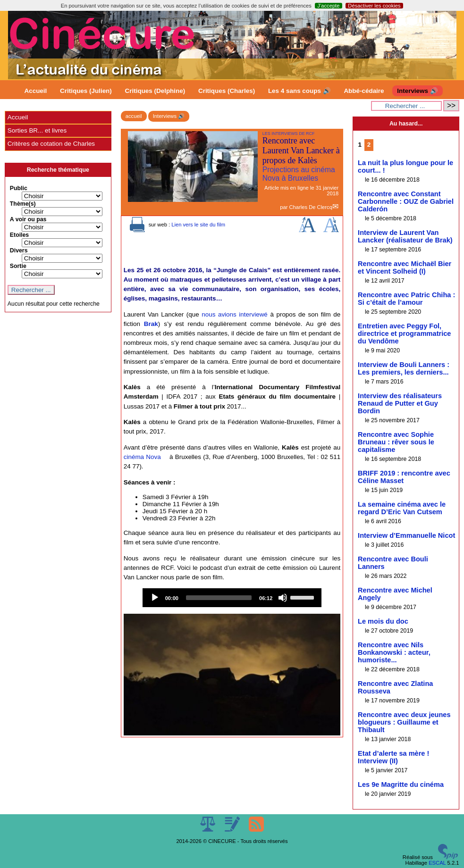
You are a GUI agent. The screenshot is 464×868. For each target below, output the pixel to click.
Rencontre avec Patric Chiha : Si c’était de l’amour (406, 299)
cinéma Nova (142, 457)
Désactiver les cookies (374, 6)
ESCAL (437, 863)
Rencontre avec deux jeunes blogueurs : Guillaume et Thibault (404, 722)
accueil (134, 116)
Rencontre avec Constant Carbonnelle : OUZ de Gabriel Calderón (406, 201)
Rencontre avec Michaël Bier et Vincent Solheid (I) (405, 267)
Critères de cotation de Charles (51, 144)
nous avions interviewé (235, 314)
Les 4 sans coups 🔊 (299, 91)
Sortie (18, 266)
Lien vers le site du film (198, 225)
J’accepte (328, 6)
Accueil (36, 91)
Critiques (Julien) (86, 91)
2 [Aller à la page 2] (369, 145)
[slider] (219, 598)
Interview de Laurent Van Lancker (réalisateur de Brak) (405, 236)
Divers (19, 250)
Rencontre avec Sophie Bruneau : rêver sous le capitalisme (396, 442)
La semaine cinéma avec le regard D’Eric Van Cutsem (402, 508)
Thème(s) (23, 204)
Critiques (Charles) (227, 91)
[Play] (155, 598)
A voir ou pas (28, 219)
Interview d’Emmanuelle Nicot (406, 535)
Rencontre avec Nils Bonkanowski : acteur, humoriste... (394, 652)
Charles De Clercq (310, 207)
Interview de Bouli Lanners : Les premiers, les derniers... (404, 368)
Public (19, 188)
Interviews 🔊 (417, 91)
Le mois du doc (383, 621)
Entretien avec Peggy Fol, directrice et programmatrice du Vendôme (404, 334)
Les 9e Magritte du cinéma (401, 785)
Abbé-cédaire (364, 91)
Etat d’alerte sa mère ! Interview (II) (393, 757)
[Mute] (283, 598)
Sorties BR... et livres (37, 130)
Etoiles (19, 235)
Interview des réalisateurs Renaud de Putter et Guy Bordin (400, 403)
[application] (232, 598)
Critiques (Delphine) (155, 91)
